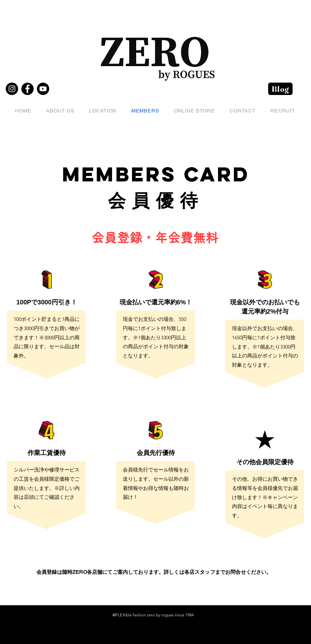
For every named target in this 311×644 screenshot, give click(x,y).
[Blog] (280, 89)
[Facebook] (27, 89)
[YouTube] (43, 89)
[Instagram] (12, 89)
